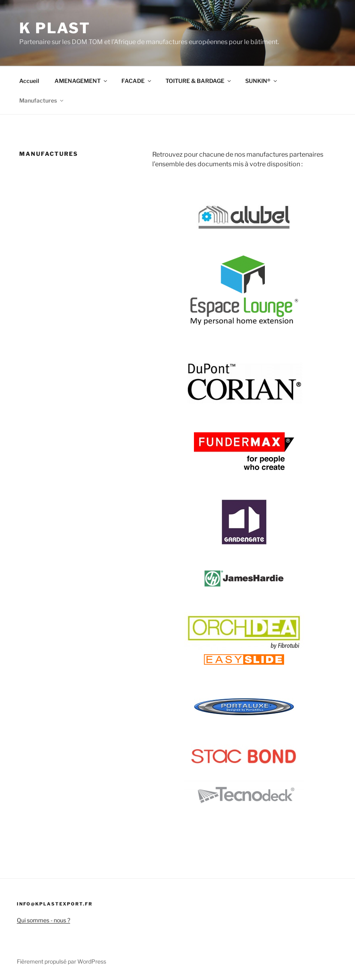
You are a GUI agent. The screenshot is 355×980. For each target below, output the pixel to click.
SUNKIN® (262, 81)
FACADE (137, 81)
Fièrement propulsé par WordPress (62, 961)
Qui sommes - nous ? (43, 920)
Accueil (29, 81)
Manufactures (42, 100)
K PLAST (55, 28)
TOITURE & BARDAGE (199, 81)
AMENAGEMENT (81, 81)
